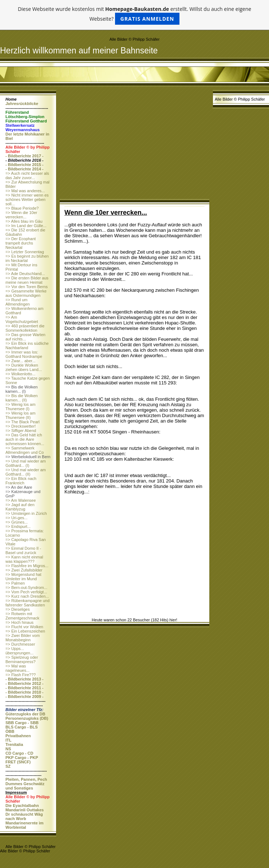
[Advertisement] (134, 145)
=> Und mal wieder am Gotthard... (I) (26, 463)
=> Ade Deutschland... (25, 274)
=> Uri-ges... (17, 518)
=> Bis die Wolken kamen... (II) (21, 398)
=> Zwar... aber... (21, 361)
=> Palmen (15, 583)
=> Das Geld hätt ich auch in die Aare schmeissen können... (25, 439)
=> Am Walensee (21, 500)
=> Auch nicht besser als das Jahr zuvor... (27, 175)
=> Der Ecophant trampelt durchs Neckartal (21, 243)
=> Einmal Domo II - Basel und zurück (23, 550)
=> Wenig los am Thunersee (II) (20, 415)
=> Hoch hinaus (19, 622)
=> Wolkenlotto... (20, 374)
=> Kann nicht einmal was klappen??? (24, 559)
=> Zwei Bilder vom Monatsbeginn (23, 638)
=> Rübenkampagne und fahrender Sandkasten (27, 603)
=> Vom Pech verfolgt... (26, 592)
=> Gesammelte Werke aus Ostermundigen (26, 293)
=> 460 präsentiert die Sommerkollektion (25, 328)
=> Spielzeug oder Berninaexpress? (22, 659)
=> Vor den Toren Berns (27, 287)
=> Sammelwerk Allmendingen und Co (25, 450)
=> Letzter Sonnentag (25, 252)
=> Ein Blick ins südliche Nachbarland (27, 346)
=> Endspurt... (18, 526)
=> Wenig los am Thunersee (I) (20, 407)
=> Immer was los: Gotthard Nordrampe (24, 354)
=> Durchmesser (20, 644)
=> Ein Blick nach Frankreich (21, 481)
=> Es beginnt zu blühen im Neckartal (27, 258)
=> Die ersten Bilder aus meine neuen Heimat (27, 280)
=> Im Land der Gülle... (26, 226)
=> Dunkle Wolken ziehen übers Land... (24, 367)
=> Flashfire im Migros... (27, 566)
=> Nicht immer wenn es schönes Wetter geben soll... (27, 199)
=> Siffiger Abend (21, 431)
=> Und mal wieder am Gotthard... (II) (26, 472)
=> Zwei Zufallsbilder (24, 570)
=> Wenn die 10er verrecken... (21, 215)
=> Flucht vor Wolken (24, 627)
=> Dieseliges (18, 609)
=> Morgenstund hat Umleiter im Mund (23, 577)
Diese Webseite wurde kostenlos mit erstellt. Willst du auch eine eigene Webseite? (134, 15)
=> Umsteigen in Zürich (26, 513)
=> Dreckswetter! (21, 426)
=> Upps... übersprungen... (19, 651)
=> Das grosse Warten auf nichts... (25, 337)
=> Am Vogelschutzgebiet (22, 319)
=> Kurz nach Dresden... (27, 596)
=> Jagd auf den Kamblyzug (20, 507)
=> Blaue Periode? (22, 208)
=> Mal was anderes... (25, 191)
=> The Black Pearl (22, 422)
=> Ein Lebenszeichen (25, 631)
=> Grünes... (17, 522)
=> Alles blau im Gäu (24, 221)
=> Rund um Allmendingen (18, 302)
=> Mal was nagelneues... (17, 668)
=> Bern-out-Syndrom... (26, 588)
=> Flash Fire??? (21, 675)
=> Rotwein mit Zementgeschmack (22, 616)
